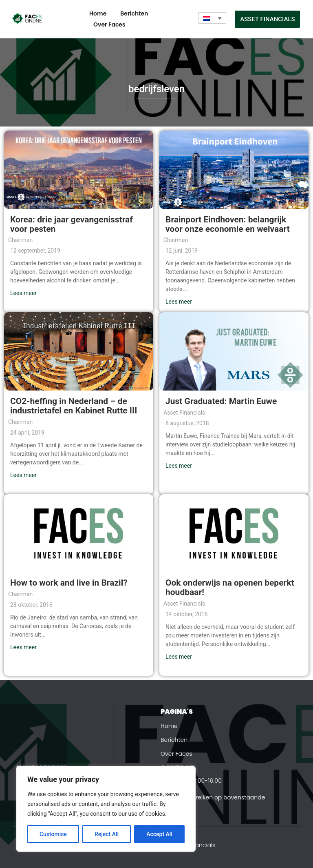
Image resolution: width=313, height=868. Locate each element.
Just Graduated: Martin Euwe (221, 401)
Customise (53, 834)
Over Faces (109, 24)
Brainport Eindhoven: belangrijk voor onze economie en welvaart (228, 224)
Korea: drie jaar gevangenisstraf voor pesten (72, 224)
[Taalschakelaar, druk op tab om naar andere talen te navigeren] (212, 18)
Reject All (107, 834)
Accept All (159, 834)
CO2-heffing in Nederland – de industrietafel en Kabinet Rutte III (74, 406)
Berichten (134, 13)
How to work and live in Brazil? (69, 583)
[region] (106, 809)
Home (98, 13)
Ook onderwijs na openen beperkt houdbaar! (230, 587)
